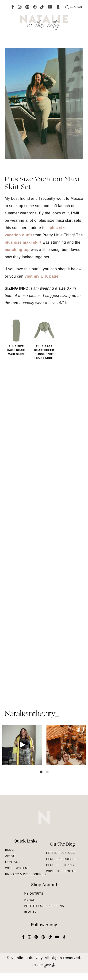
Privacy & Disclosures (25, 874)
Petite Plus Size (61, 853)
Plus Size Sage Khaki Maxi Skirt (16, 350)
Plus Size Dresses (63, 859)
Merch (30, 900)
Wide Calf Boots (61, 871)
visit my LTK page (42, 276)
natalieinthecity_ (32, 714)
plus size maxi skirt (23, 242)
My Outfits (34, 894)
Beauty (30, 912)
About (11, 856)
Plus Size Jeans (60, 865)
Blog (10, 850)
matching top (17, 250)
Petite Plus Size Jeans (44, 906)
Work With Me (17, 868)
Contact (13, 862)
